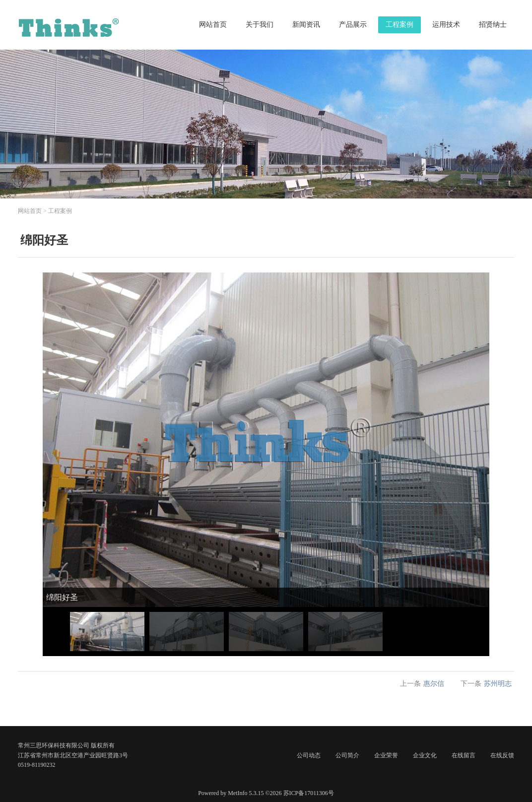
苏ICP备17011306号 (309, 793)
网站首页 (213, 25)
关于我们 (260, 25)
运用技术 (446, 25)
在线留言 (464, 755)
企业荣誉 (386, 755)
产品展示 (353, 25)
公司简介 (347, 755)
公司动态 (309, 755)
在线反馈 (502, 755)
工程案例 (399, 25)
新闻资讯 (306, 25)
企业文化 (425, 755)
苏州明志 (498, 684)
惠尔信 (434, 684)
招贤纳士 (493, 25)
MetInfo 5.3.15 (246, 793)
